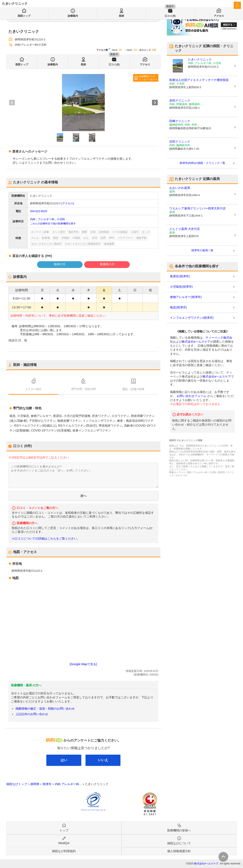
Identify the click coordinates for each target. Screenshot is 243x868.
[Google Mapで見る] (83, 664)
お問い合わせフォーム (192, 396)
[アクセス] (68, 203)
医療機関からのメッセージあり (147, 78)
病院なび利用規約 (64, 851)
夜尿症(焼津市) (180, 276)
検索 (104, 17)
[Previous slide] (12, 102)
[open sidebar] (237, 5)
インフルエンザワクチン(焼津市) (192, 318)
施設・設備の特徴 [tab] (133, 389)
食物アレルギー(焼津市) (186, 297)
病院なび (21, 5)
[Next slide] (155, 102)
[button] (60, 137)
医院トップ (22, 65)
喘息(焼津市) (178, 307)
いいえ (103, 760)
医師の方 (60, 264)
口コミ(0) (114, 65)
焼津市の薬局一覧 (202, 250)
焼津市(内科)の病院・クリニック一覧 (202, 163)
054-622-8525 (39, 211)
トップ (64, 830)
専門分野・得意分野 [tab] (84, 389)
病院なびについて (179, 843)
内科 (33, 219)
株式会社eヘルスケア (196, 342)
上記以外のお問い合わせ (32, 714)
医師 (83, 65)
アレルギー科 (46, 219)
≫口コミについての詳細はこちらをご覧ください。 (46, 539)
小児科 (61, 219)
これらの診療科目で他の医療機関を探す (53, 224)
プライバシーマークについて (93, 810)
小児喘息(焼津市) (181, 287)
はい (64, 760)
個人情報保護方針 (179, 851)
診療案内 (53, 65)
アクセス (145, 65)
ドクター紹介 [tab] (33, 389)
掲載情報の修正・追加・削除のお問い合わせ (45, 709)
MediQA (64, 843)
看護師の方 (107, 264)
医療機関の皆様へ (213, 5)
